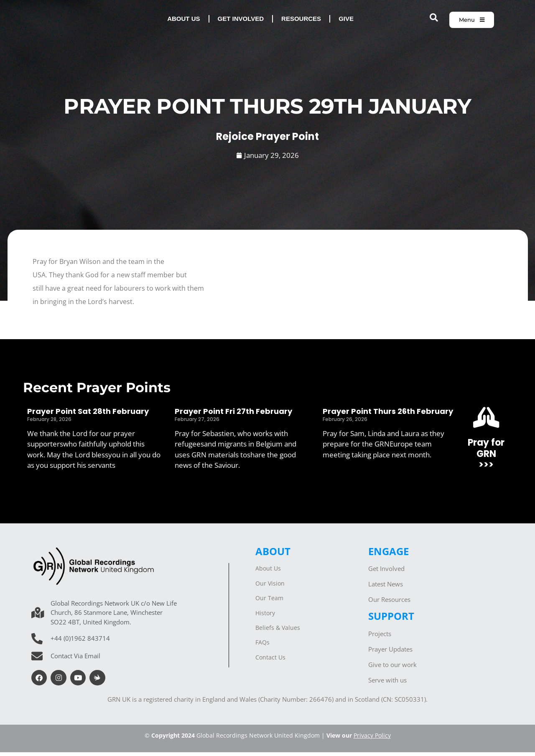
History (265, 617)
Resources (301, 21)
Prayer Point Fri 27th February (233, 415)
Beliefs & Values (278, 631)
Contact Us (270, 661)
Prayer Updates (390, 653)
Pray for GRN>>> (486, 457)
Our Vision (270, 587)
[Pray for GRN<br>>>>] (486, 421)
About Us (268, 572)
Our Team (269, 602)
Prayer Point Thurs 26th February (388, 415)
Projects (380, 637)
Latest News (386, 588)
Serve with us (387, 684)
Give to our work (392, 668)
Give (346, 21)
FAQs (262, 646)
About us (183, 21)
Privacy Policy (372, 739)
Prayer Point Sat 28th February (88, 415)
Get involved (241, 21)
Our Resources (389, 603)
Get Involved (386, 572)
